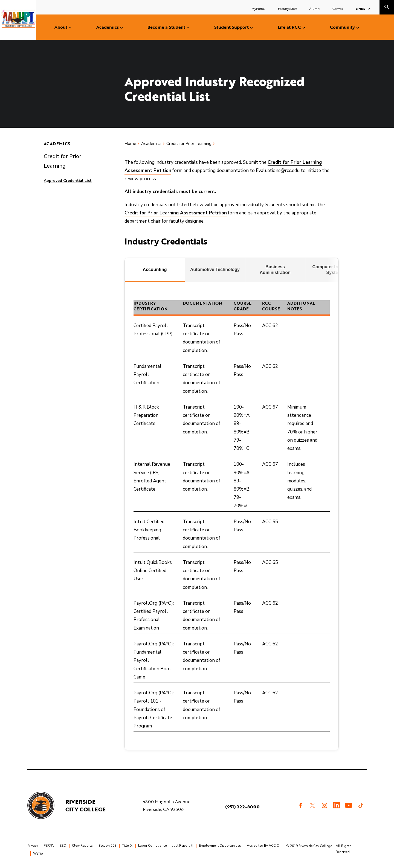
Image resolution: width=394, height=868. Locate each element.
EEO (63, 846)
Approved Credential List (68, 181)
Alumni (315, 8)
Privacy (33, 846)
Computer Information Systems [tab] (335, 270)
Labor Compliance (152, 846)
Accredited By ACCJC (263, 846)
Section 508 (107, 846)
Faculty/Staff (287, 8)
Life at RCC (289, 27)
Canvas (338, 8)
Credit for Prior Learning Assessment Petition (176, 213)
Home (130, 144)
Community (342, 27)
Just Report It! (183, 846)
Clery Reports (82, 846)
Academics (108, 27)
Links (360, 8)
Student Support (231, 27)
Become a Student (166, 27)
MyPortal (259, 8)
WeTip (38, 854)
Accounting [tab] (155, 270)
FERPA (49, 846)
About (61, 27)
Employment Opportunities (220, 846)
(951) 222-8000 (242, 807)
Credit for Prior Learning (63, 161)
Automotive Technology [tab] (215, 270)
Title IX (127, 846)
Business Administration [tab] (275, 270)
